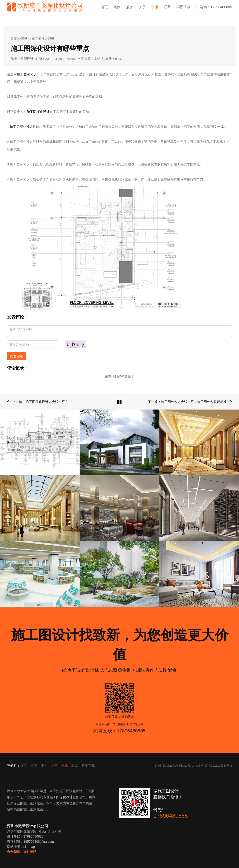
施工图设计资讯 (43, 39)
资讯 (155, 7)
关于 (142, 7)
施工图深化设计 (28, 74)
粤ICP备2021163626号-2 (216, 766)
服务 (130, 7)
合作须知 (14, 852)
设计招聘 (30, 852)
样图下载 (184, 7)
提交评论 (17, 356)
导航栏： (14, 766)
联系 (167, 7)
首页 (104, 7)
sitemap (29, 847)
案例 (117, 7)
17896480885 (171, 816)
